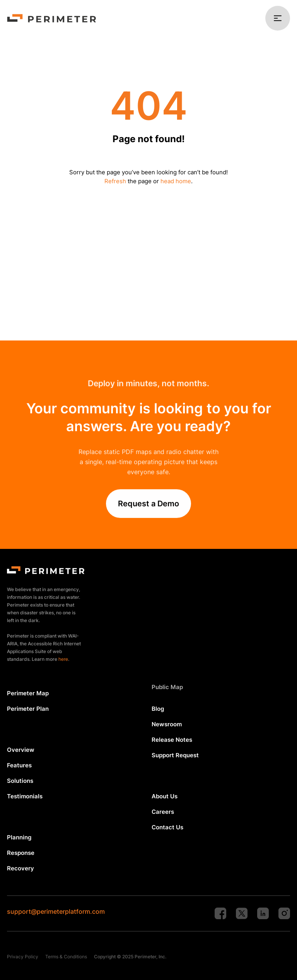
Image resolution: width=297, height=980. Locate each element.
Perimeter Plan (28, 709)
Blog (158, 709)
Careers (163, 812)
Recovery (20, 868)
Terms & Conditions (66, 957)
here (63, 659)
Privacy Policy (23, 957)
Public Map (167, 687)
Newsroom (167, 724)
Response (21, 853)
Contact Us (167, 827)
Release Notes (172, 740)
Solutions (20, 781)
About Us (165, 796)
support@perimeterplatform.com (56, 911)
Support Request (175, 755)
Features (19, 765)
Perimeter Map (28, 693)
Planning (19, 837)
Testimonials (25, 796)
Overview (21, 750)
